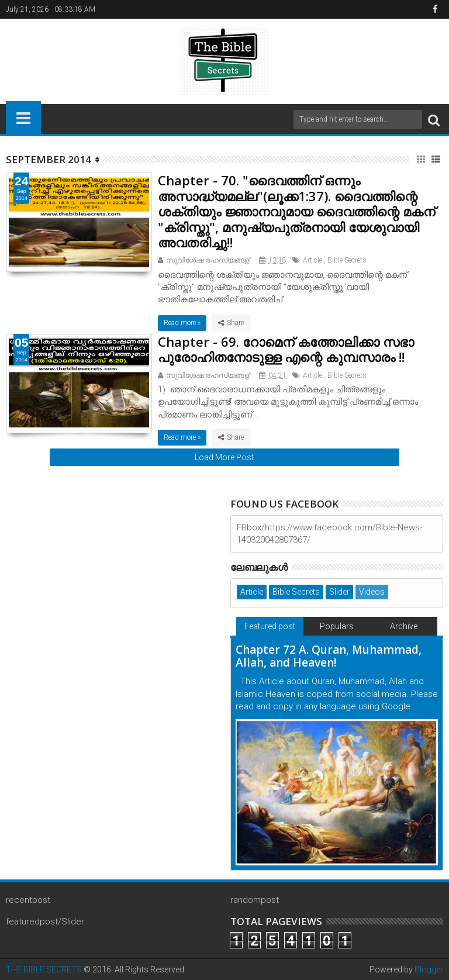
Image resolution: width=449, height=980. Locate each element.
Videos (372, 592)
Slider (339, 592)
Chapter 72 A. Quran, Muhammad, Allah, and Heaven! (329, 656)
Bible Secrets (347, 260)
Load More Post (224, 457)
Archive (404, 626)
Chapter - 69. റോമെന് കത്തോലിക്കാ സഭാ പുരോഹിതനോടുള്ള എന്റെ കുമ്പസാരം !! (286, 349)
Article (312, 260)
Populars (337, 626)
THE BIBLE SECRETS (44, 969)
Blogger (429, 969)
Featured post (270, 626)
